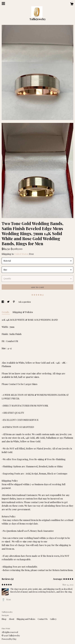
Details (6, 312)
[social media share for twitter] (9, 302)
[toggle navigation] (3, 3)
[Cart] (72, 4)
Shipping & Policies (23, 312)
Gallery (53, 619)
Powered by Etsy (9, 639)
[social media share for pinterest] (14, 302)
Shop (4, 619)
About (12, 619)
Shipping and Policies (26, 619)
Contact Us (43, 619)
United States (21, 254)
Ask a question (24, 302)
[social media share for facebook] (3, 302)
